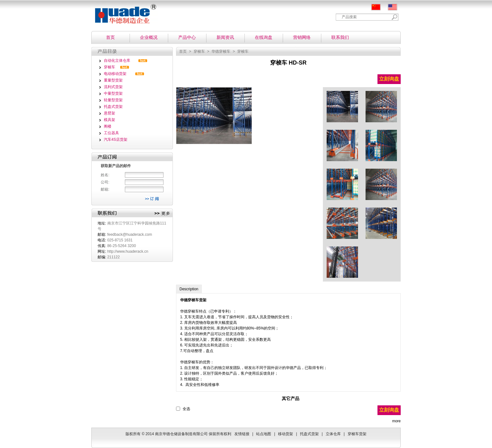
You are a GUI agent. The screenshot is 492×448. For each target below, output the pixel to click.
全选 (186, 409)
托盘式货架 (113, 107)
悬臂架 (110, 113)
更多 (162, 213)
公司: (105, 182)
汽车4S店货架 (116, 140)
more (396, 421)
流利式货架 (113, 87)
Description (189, 289)
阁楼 (108, 126)
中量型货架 (113, 93)
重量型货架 (113, 80)
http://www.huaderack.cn (128, 251)
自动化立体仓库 (117, 61)
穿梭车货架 (197, 300)
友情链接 (242, 434)
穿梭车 (110, 67)
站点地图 (264, 434)
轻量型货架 (113, 100)
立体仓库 (333, 434)
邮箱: (105, 189)
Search (395, 17)
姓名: (105, 175)
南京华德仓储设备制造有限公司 (123, 12)
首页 (183, 51)
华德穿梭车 (221, 51)
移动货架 (286, 434)
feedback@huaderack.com (130, 235)
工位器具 (111, 133)
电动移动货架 (115, 74)
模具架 (110, 120)
